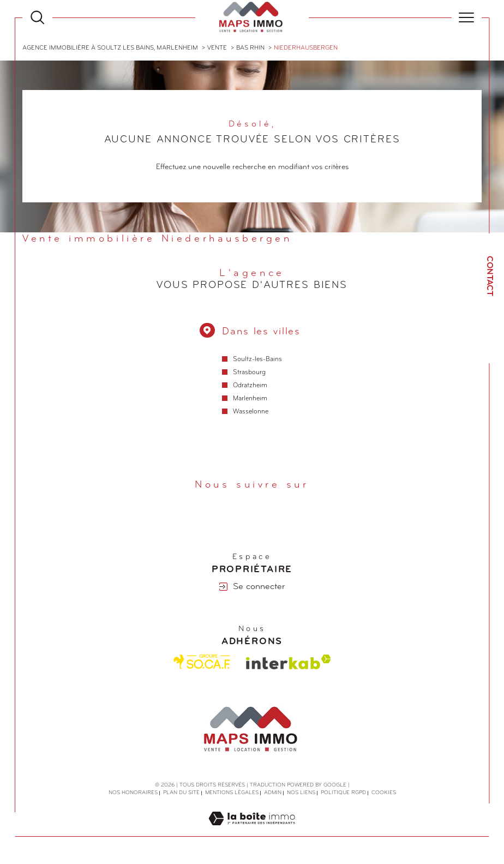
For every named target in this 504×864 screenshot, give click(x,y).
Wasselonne (251, 412)
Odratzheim (250, 386)
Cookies (384, 793)
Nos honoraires (133, 793)
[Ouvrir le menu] (467, 17)
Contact (489, 276)
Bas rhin (250, 48)
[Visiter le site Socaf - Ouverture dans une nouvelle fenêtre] (202, 662)
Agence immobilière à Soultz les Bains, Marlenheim (110, 48)
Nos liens (301, 793)
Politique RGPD (343, 793)
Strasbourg (249, 373)
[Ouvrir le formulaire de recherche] (37, 17)
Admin (273, 793)
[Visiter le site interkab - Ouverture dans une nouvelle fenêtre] (289, 662)
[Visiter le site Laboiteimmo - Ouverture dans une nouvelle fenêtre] (252, 832)
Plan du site (181, 793)
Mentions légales (232, 793)
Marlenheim (250, 399)
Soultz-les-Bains (257, 359)
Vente (217, 48)
